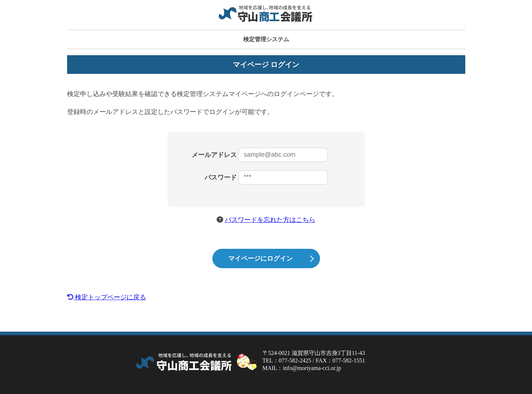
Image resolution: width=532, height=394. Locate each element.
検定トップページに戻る (107, 297)
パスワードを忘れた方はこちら (270, 220)
